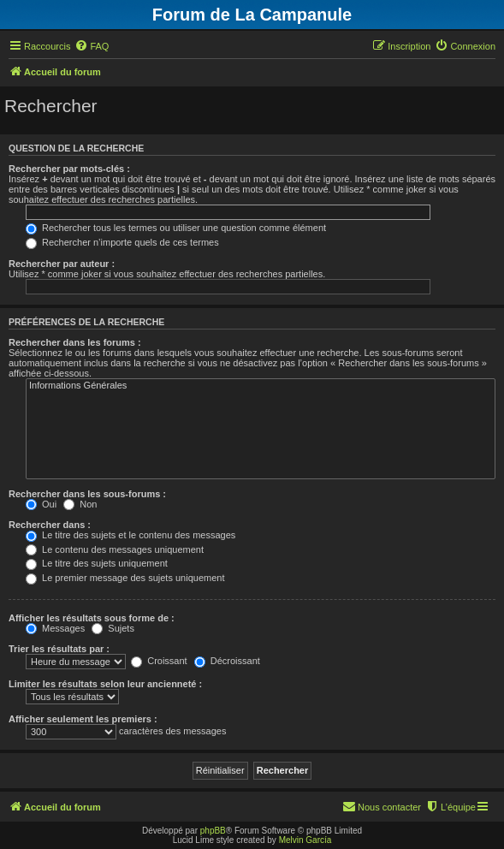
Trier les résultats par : (59, 649)
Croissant (159, 661)
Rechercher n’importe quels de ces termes (122, 242)
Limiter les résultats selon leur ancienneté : (105, 684)
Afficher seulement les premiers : (83, 719)
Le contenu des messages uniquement (115, 549)
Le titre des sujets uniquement (97, 563)
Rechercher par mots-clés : (69, 169)
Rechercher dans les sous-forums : (87, 494)
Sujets (113, 628)
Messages (55, 628)
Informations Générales (261, 386)
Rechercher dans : (50, 525)
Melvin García (305, 840)
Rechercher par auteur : (62, 264)
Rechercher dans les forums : (75, 342)
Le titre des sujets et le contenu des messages (130, 535)
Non (80, 504)
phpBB (213, 831)
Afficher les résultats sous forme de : (92, 618)
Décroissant (227, 661)
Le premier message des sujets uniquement (125, 578)
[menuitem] (92, 46)
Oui (41, 504)
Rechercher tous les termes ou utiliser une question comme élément (176, 228)
